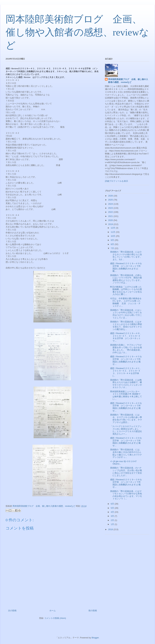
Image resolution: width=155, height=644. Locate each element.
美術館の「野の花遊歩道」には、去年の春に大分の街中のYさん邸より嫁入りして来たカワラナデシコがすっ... (126, 453)
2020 (111, 220)
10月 (113, 236)
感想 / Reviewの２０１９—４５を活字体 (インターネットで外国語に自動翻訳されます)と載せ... (126, 360)
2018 (111, 529)
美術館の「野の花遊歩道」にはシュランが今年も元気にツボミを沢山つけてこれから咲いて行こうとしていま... (126, 314)
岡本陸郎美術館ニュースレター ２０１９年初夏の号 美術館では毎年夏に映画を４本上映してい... (128, 395)
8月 (113, 244)
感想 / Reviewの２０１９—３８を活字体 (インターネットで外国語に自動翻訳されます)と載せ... (126, 483)
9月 (113, 240)
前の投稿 (93, 611)
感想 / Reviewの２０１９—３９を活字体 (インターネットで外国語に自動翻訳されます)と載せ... (126, 442)
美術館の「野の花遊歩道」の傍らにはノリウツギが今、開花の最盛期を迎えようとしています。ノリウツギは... (126, 279)
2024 (111, 204)
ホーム (53, 611)
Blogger (95, 638)
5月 (113, 508)
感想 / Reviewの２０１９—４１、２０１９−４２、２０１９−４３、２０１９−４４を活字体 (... (126, 372)
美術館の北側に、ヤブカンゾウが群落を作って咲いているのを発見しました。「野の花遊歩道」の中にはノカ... (126, 349)
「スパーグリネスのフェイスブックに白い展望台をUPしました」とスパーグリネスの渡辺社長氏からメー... (126, 430)
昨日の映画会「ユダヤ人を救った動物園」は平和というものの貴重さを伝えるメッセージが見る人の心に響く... (126, 291)
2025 (111, 200)
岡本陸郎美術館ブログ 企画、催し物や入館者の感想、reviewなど (77, 32)
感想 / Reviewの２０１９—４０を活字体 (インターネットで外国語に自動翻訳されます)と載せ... (126, 407)
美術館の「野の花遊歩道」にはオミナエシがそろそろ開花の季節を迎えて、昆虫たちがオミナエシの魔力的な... (126, 325)
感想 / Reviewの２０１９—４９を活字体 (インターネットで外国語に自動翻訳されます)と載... (126, 267)
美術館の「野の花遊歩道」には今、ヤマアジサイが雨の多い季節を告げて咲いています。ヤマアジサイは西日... (126, 419)
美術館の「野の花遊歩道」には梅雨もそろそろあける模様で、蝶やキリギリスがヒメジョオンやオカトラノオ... (126, 384)
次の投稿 (12, 611)
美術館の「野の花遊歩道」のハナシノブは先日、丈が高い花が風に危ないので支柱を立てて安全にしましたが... (126, 472)
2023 (111, 208)
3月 (113, 516)
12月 (113, 228)
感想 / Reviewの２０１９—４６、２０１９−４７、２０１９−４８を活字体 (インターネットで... (126, 337)
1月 (113, 524)
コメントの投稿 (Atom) (55, 618)
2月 (113, 520)
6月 (113, 504)
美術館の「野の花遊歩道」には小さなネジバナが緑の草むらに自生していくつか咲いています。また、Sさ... (126, 256)
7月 (113, 248)
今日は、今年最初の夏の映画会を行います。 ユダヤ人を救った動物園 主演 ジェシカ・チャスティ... (126, 302)
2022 (111, 212)
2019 (111, 224)
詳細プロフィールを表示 (116, 181)
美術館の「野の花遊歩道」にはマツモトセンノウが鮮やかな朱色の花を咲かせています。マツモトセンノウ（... (126, 495)
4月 (113, 512)
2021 (111, 216)
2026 (111, 196)
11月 (113, 232)
